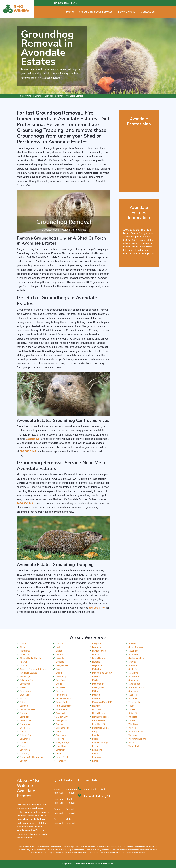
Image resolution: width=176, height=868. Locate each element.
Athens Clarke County (30, 658)
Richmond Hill (99, 750)
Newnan (96, 706)
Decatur (60, 655)
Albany (23, 647)
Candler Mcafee (28, 710)
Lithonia (96, 662)
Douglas (60, 662)
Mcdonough (98, 684)
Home (20, 96)
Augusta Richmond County (33, 669)
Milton (95, 691)
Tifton (131, 706)
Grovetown (61, 735)
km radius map (139, 159)
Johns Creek (62, 757)
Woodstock (134, 746)
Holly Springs (63, 743)
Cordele (24, 746)
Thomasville (134, 702)
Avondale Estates (34, 96)
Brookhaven (26, 691)
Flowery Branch (64, 699)
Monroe (96, 695)
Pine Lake (97, 735)
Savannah (133, 651)
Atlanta (23, 662)
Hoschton (61, 746)
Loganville (97, 666)
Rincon (96, 754)
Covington (25, 750)
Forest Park (62, 702)
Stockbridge (134, 684)
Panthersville (99, 721)
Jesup (59, 754)
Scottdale (133, 655)
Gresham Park (63, 728)
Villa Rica (133, 724)
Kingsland (97, 644)
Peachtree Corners (101, 728)
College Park (26, 735)
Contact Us (148, 12)
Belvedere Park (27, 680)
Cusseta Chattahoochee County (32, 759)
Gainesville (61, 713)
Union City (133, 713)
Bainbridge (25, 677)
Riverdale (97, 757)
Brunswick (25, 695)
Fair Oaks (61, 688)
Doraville (60, 658)
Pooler (95, 739)
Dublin (59, 669)
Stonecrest (134, 691)
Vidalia (132, 721)
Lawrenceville (99, 651)
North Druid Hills (100, 717)
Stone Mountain (136, 688)
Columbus (25, 739)
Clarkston (25, 732)
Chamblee (25, 728)
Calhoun (24, 706)
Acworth (24, 644)
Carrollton (25, 717)
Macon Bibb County (102, 673)
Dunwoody (61, 677)
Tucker (132, 710)
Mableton (97, 669)
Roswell (132, 644)
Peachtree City (99, 724)
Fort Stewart (62, 710)
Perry (95, 732)
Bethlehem (25, 684)
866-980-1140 (68, 3)
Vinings (132, 728)
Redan (95, 746)
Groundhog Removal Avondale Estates (64, 96)
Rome (95, 761)
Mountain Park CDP (102, 702)
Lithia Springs (99, 658)
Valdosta (133, 717)
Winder (132, 743)
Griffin (59, 732)
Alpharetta (25, 651)
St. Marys (133, 673)
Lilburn (96, 655)
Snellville (133, 666)
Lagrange (97, 647)
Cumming (25, 754)
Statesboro (134, 680)
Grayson (60, 724)
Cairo (22, 702)
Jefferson (61, 750)
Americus (24, 655)
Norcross (97, 710)
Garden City (62, 717)
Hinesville (61, 739)
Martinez (97, 680)
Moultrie (96, 699)
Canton (23, 713)
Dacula (59, 644)
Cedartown (25, 724)
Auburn (23, 666)
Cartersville (25, 721)
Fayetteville (62, 695)
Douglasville (62, 666)
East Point (61, 680)
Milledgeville (98, 688)
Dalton (59, 651)
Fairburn (60, 691)
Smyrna (132, 662)
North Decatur (99, 713)
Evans (59, 684)
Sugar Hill (133, 695)
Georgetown (62, 721)
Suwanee (133, 699)
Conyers (24, 743)
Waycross (133, 735)
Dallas (59, 647)
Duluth (59, 673)
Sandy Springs (136, 647)
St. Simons (134, 677)
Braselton (25, 688)
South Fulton (135, 669)
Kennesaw (61, 761)
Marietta (96, 677)
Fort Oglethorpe (64, 706)
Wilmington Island (137, 739)
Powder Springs (100, 743)
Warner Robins (136, 732)
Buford (23, 699)
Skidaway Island (136, 658)
